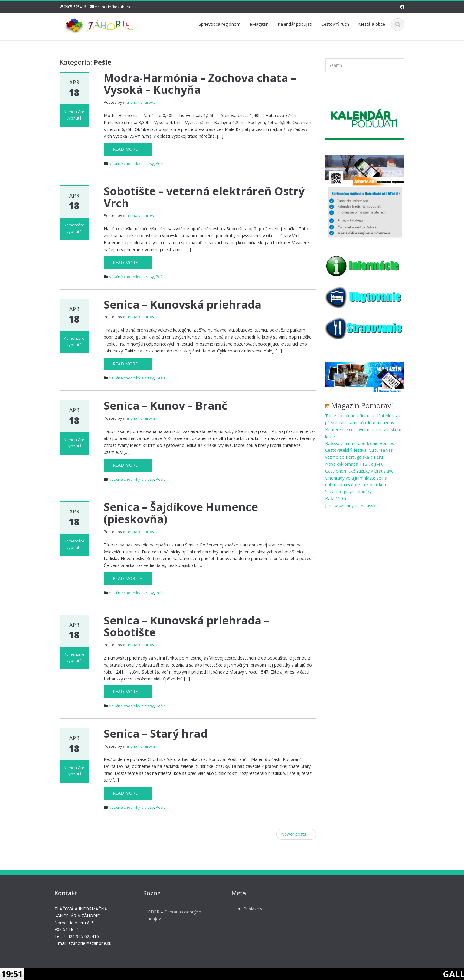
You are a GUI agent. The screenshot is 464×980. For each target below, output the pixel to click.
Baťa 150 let (337, 498)
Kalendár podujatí (295, 24)
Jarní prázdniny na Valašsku (351, 505)
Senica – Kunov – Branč (166, 406)
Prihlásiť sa (249, 909)
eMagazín (259, 24)
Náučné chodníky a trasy (131, 163)
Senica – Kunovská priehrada (183, 305)
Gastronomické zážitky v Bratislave (359, 471)
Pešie (161, 163)
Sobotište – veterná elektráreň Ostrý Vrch (204, 197)
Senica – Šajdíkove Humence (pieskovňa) (181, 513)
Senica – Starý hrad (156, 734)
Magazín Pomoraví (362, 405)
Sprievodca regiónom (220, 24)
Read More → (128, 149)
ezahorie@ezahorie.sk (116, 7)
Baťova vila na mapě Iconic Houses (360, 443)
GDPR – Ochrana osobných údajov (169, 915)
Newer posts (296, 834)
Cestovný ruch (335, 24)
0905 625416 (75, 7)
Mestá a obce (372, 24)
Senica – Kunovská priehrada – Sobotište (186, 626)
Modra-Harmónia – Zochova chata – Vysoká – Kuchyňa (200, 84)
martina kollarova (139, 102)
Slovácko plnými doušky (348, 492)
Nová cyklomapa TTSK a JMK (354, 464)
